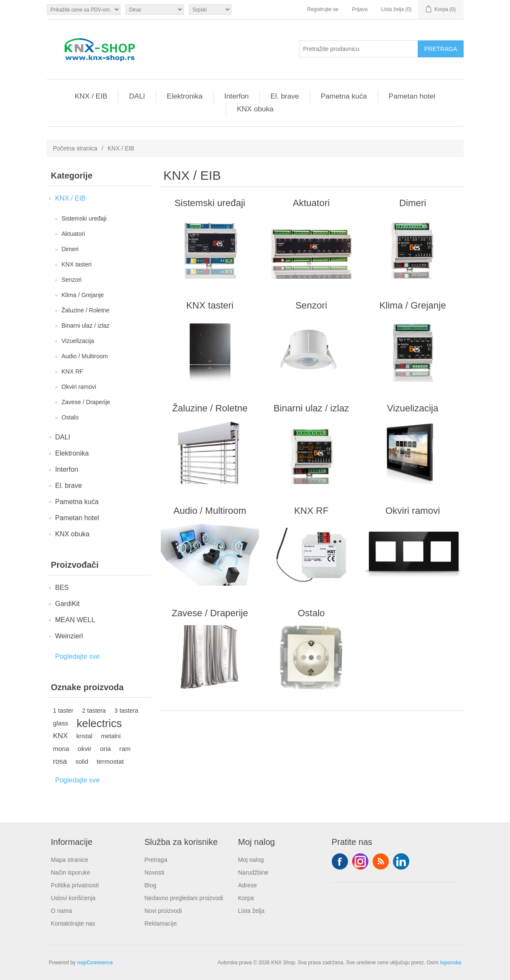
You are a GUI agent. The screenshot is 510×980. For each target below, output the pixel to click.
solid (82, 762)
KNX (61, 736)
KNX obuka (255, 109)
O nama (62, 911)
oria (105, 749)
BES (62, 588)
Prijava (360, 9)
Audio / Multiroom (85, 356)
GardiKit (68, 604)
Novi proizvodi (163, 911)
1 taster (63, 711)
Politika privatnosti (75, 885)
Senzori (72, 280)
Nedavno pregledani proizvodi (184, 898)
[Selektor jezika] (210, 10)
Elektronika (185, 96)
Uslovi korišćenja (73, 898)
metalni (111, 736)
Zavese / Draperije (86, 402)
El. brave (285, 96)
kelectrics (99, 723)
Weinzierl (69, 636)
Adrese (248, 885)
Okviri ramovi (79, 387)
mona (61, 749)
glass (61, 723)
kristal (84, 736)
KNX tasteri (77, 264)
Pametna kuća (344, 96)
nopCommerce (95, 963)
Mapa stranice (70, 860)
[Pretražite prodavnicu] (359, 49)
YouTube (401, 861)
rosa (60, 761)
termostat (110, 761)
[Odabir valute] (155, 10)
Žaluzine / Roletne (86, 310)
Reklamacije (161, 923)
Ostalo (70, 417)
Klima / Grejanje (83, 295)
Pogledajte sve (78, 656)
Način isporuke (71, 872)
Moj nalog (251, 860)
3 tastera (126, 711)
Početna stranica (75, 148)
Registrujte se (323, 9)
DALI (137, 96)
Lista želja (251, 911)
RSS (381, 861)
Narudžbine (254, 872)
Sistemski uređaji (84, 218)
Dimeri (70, 249)
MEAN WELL (75, 620)
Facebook (340, 861)
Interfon (236, 96)
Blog (151, 885)
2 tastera (94, 711)
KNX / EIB (91, 96)
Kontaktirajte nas (73, 923)
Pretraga (156, 860)
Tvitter (360, 861)
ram (125, 749)
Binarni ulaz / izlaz (86, 326)
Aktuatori (73, 234)
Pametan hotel (412, 96)
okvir (85, 749)
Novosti (155, 872)
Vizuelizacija (78, 341)
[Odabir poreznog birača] (84, 10)
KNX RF (73, 371)
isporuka (450, 963)
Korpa (246, 898)
